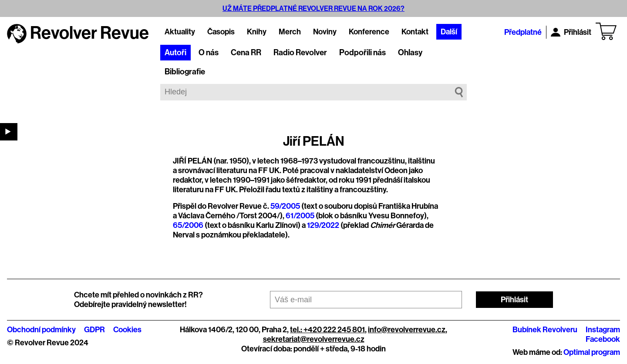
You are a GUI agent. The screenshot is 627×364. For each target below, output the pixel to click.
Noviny (325, 32)
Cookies (127, 330)
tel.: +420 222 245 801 (327, 330)
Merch (290, 32)
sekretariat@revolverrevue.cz (314, 339)
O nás (209, 53)
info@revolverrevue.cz (407, 330)
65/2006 (188, 225)
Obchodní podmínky (41, 330)
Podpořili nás (362, 53)
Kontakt (415, 32)
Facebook (603, 339)
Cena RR (246, 53)
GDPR (94, 330)
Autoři (175, 53)
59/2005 (285, 206)
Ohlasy (410, 53)
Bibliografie (185, 72)
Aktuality (180, 32)
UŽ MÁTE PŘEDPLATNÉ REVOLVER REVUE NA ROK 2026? (313, 8)
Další (449, 32)
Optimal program (592, 352)
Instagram (603, 330)
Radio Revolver (300, 53)
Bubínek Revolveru (545, 330)
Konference (369, 32)
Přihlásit (571, 32)
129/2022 (323, 225)
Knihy (257, 32)
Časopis (221, 32)
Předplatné (523, 32)
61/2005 (300, 216)
